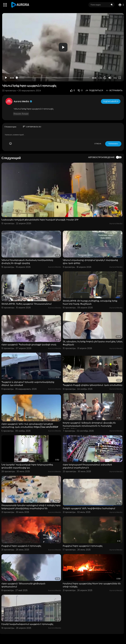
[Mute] (110, 78)
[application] (63, 47)
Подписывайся (111, 101)
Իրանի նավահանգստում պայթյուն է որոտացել (27, 624)
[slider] (53, 78)
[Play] (6, 78)
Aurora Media (23, 101)
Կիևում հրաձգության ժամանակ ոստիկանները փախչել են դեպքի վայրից (27, 262)
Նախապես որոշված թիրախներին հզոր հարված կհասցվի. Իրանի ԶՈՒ (40, 220)
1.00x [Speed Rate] (100, 78)
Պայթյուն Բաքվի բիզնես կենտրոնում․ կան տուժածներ (93, 385)
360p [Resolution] (115, 78)
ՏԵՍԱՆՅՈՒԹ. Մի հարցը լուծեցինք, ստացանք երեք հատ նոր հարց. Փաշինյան (90, 302)
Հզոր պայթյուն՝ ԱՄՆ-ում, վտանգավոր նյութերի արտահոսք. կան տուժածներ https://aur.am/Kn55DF (30, 425)
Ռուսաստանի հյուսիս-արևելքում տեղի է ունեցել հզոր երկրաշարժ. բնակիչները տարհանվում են (31, 507)
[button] (121, 5)
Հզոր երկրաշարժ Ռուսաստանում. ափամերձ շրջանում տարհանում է (87, 466)
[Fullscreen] (120, 78)
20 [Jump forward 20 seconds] (105, 78)
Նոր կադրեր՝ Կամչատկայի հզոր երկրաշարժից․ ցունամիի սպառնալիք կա (27, 466)
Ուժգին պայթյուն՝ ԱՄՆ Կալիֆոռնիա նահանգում (89, 508)
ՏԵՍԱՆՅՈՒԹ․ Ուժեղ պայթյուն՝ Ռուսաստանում (26, 304)
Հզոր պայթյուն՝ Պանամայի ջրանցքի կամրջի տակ (29, 345)
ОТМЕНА (98, 144)
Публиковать (113, 144)
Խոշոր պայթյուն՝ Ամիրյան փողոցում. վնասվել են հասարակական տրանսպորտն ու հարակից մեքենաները (89, 426)
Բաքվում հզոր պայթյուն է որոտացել (21, 546)
